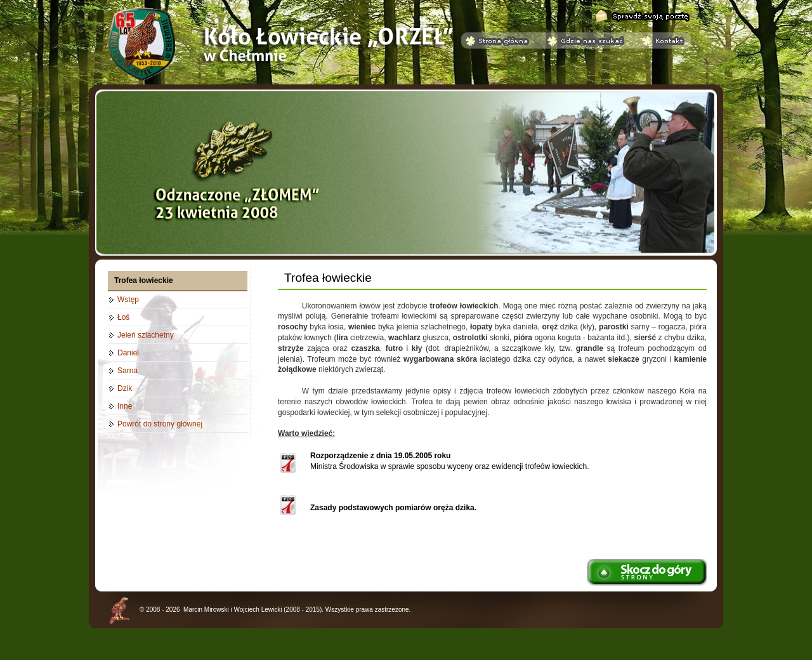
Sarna (128, 371)
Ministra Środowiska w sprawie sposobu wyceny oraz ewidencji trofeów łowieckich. (450, 461)
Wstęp (128, 300)
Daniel (128, 353)
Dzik (125, 388)
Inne (125, 406)
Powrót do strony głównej (160, 424)
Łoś (123, 317)
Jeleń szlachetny (146, 335)
